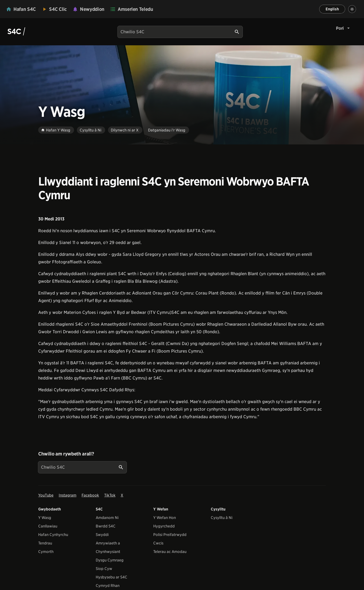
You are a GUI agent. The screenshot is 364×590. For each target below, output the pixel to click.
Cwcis (158, 543)
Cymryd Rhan (108, 586)
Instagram (68, 495)
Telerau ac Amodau (170, 552)
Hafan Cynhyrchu (53, 535)
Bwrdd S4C (106, 526)
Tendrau (45, 543)
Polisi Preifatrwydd (170, 535)
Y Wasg (45, 518)
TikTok (110, 495)
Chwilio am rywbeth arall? (66, 454)
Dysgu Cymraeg (110, 560)
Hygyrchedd (164, 526)
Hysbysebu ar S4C (112, 577)
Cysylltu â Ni (222, 518)
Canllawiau (48, 526)
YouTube (46, 495)
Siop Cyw (104, 569)
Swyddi (102, 535)
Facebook (90, 495)
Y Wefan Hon (165, 518)
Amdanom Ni (107, 518)
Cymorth (46, 552)
